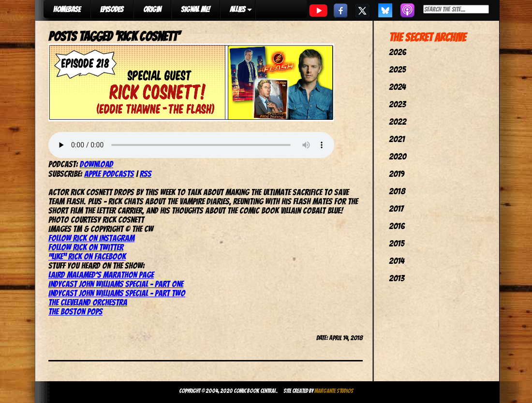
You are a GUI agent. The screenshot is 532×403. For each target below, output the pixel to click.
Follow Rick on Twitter (86, 247)
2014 (397, 261)
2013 (397, 278)
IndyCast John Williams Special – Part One (116, 284)
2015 (397, 243)
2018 (397, 191)
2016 (397, 226)
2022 (398, 122)
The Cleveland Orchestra (88, 302)
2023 (397, 104)
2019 (397, 174)
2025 (397, 69)
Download (96, 164)
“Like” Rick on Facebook (87, 256)
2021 (397, 139)
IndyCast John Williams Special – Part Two (117, 293)
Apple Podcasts (109, 174)
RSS (146, 174)
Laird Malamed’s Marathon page (101, 275)
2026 (398, 52)
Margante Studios (334, 391)
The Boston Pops (75, 311)
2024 (397, 87)
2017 (396, 209)
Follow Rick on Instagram (91, 238)
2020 (398, 156)
